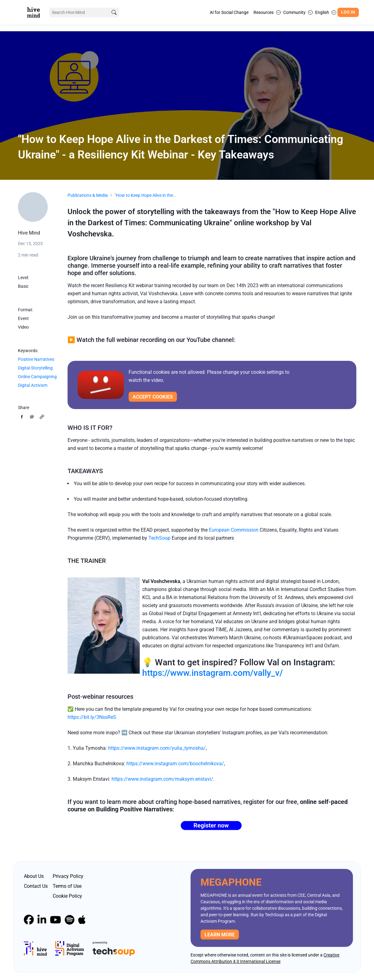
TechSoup (159, 538)
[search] (114, 13)
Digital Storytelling (35, 368)
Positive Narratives (36, 359)
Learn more (220, 935)
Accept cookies (153, 397)
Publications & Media (88, 195)
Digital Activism (33, 385)
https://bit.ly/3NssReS (92, 717)
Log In (348, 12)
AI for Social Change (229, 12)
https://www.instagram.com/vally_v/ (213, 673)
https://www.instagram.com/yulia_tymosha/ (157, 748)
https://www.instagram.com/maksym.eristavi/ (162, 779)
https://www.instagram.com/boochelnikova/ (175, 764)
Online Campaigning (37, 377)
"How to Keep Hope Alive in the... (146, 195)
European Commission (234, 530)
